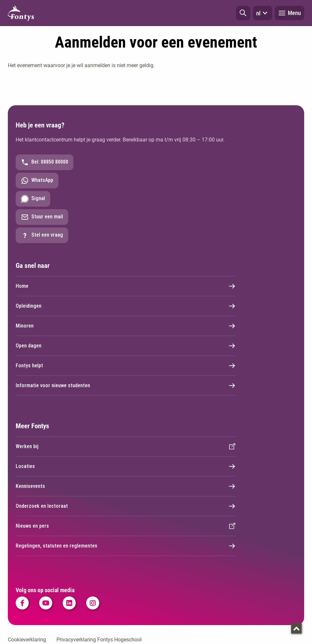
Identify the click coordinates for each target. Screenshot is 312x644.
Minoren (126, 326)
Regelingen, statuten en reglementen (126, 546)
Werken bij (126, 446)
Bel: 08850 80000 (45, 162)
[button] (243, 13)
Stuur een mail (42, 217)
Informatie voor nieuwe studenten (126, 386)
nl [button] (263, 13)
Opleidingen (126, 306)
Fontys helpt (126, 366)
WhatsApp (37, 181)
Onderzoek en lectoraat (126, 506)
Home (126, 286)
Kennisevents (126, 486)
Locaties (126, 466)
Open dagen (126, 346)
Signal (33, 199)
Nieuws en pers (126, 526)
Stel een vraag (42, 235)
